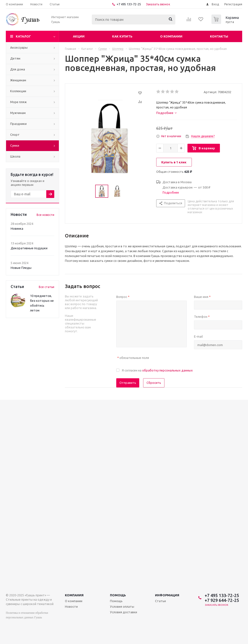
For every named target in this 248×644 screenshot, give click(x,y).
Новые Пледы (21, 268)
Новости (71, 606)
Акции (79, 36)
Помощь (118, 595)
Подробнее (171, 193)
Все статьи (46, 287)
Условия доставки (124, 612)
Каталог (23, 36)
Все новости (45, 215)
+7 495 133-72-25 (129, 4)
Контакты (219, 36)
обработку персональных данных (167, 370)
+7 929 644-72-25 (222, 600)
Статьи (160, 601)
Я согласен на (157, 370)
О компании (171, 36)
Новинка (17, 228)
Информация (167, 595)
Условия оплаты (122, 606)
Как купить (122, 36)
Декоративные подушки (29, 248)
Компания (74, 595)
